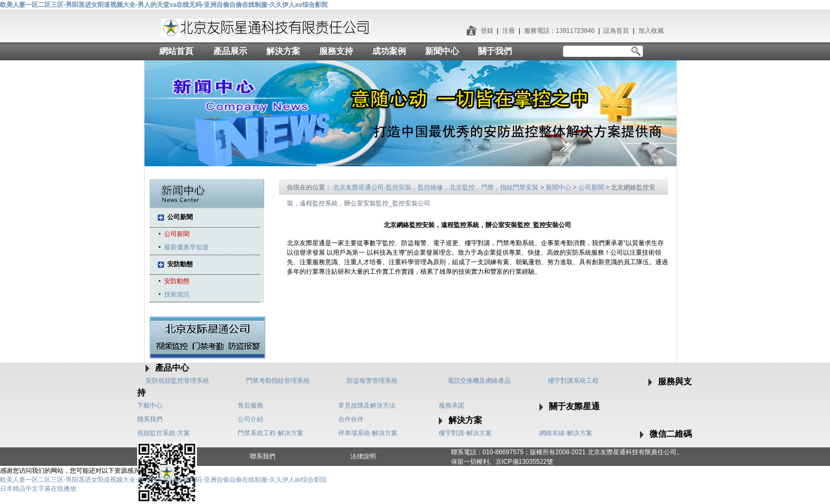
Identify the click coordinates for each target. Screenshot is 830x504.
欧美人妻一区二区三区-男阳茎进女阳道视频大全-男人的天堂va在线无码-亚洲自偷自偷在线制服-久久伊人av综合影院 (164, 5)
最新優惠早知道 (186, 247)
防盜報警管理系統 (372, 381)
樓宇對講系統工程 (573, 381)
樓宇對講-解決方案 (465, 433)
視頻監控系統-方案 (164, 433)
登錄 (487, 31)
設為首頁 (616, 31)
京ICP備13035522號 (524, 462)
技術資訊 (177, 294)
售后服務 (250, 406)
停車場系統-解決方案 (368, 433)
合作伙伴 (351, 419)
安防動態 (180, 264)
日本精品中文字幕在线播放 (38, 489)
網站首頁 (176, 51)
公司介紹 (250, 419)
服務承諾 (452, 406)
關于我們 (495, 51)
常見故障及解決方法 (367, 406)
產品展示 (230, 51)
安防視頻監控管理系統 (177, 381)
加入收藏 (651, 31)
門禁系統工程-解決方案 (270, 433)
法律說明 (363, 456)
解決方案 (283, 51)
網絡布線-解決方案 (566, 433)
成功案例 (389, 51)
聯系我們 (150, 419)
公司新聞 (180, 217)
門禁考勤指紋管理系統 (278, 381)
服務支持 (336, 51)
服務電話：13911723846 (559, 31)
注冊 (509, 31)
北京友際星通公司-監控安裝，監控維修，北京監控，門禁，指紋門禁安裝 (436, 187)
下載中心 (150, 406)
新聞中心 (442, 51)
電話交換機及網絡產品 (479, 381)
